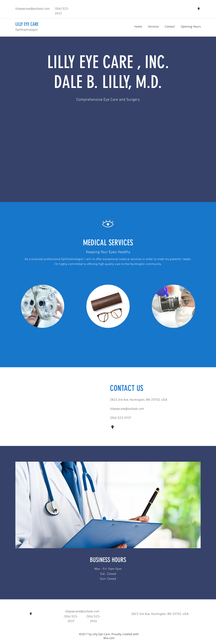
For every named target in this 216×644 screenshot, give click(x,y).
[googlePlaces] (199, 9)
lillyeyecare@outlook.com (33, 9)
